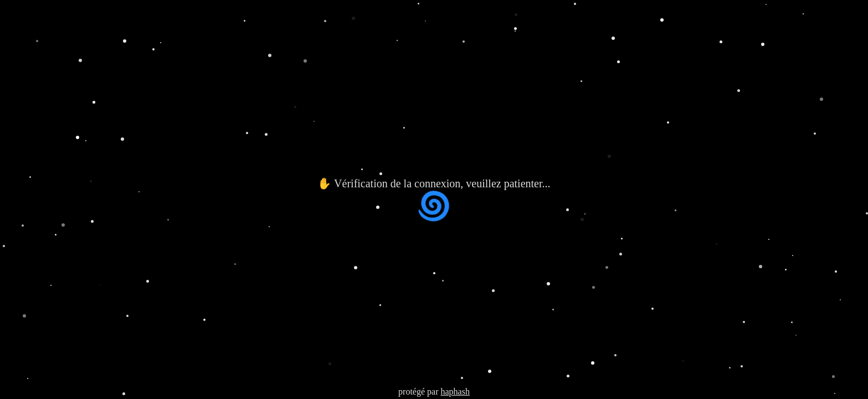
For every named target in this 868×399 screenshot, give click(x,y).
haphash (455, 392)
